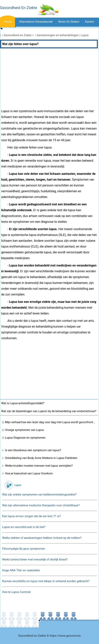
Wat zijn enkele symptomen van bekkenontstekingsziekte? (39, 495)
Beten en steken (69, 22)
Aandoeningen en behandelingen (58, 35)
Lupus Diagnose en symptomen (25, 438)
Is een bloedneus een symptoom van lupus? (33, 450)
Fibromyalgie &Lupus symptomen (24, 549)
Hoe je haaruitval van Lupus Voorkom (29, 473)
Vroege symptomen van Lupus (25, 430)
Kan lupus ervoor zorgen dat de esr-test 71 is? (31, 516)
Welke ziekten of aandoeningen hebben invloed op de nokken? (42, 538)
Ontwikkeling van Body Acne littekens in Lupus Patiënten (41, 458)
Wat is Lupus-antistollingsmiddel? (23, 403)
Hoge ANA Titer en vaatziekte (21, 570)
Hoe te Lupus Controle (16, 592)
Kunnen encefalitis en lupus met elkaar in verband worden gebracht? (46, 581)
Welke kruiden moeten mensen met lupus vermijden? (39, 466)
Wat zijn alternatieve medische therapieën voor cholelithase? (41, 505)
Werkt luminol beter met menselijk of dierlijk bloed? (35, 559)
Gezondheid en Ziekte (18, 35)
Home (8, 22)
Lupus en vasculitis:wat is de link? (24, 527)
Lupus (85, 35)
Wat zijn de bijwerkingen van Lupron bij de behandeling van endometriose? (49, 411)
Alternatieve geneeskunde (36, 22)
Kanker (90, 22)
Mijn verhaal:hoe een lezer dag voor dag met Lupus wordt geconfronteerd (50, 422)
